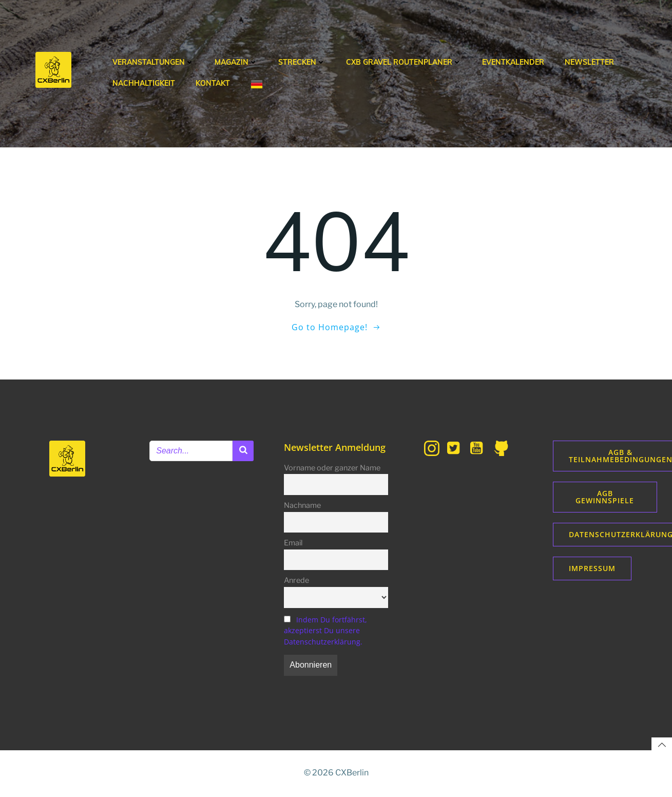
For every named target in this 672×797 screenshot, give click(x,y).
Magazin (236, 62)
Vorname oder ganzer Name (333, 468)
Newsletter (589, 62)
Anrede (297, 581)
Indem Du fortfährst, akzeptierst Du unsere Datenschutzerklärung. (326, 631)
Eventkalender (513, 62)
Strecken (302, 62)
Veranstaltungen (153, 62)
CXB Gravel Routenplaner (404, 62)
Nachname (303, 506)
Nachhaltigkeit (144, 83)
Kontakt (213, 83)
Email (294, 544)
